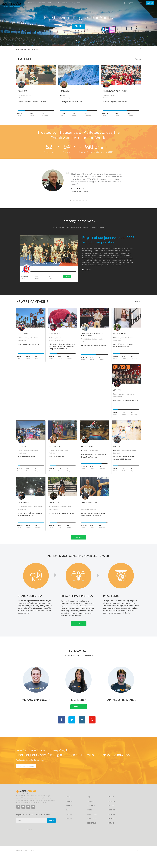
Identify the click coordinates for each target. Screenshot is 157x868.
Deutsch (111, 832)
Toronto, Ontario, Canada (90, 453)
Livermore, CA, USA (25, 95)
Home (68, 810)
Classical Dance (118, 343)
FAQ (58, 3)
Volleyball (52, 456)
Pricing (72, 3)
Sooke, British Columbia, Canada (61, 509)
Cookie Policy (92, 836)
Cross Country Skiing (56, 343)
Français (112, 814)
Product (64, 3)
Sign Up (150, 3)
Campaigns (41, 3)
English (111, 810)
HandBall (105, 98)
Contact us (79, 720)
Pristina (63, 95)
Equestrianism (54, 512)
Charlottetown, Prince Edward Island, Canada (32, 509)
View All (138, 59)
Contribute (70, 280)
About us (31, 3)
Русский (112, 823)
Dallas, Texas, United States (59, 453)
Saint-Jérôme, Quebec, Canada (92, 342)
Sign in (141, 3)
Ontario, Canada (55, 341)
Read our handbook (26, 779)
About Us (69, 819)
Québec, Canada (109, 95)
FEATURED (24, 59)
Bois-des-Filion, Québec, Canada (124, 397)
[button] (12, 23)
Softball (20, 98)
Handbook (51, 3)
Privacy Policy (92, 827)
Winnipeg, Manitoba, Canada (123, 341)
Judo (83, 344)
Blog (78, 3)
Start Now (79, 632)
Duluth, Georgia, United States (28, 453)
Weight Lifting (22, 343)
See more (78, 540)
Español (111, 819)
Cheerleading (117, 400)
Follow (30, 843)
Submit (51, 833)
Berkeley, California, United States (125, 453)
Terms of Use (92, 832)
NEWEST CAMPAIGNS (32, 305)
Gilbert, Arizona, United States (28, 341)
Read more (87, 270)
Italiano (111, 836)
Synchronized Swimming (89, 512)
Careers (69, 827)
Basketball (117, 456)
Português (112, 827)
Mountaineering (65, 98)
